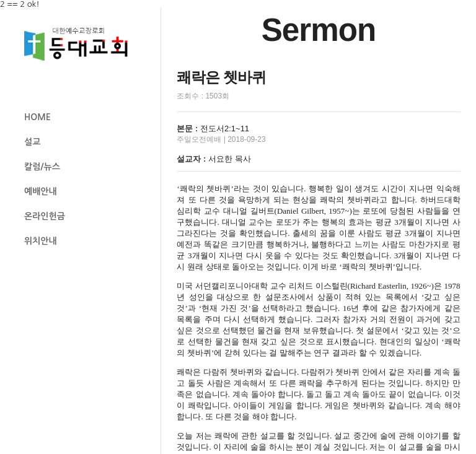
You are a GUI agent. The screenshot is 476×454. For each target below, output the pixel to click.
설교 (32, 142)
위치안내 (41, 241)
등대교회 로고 (81, 44)
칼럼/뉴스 (42, 167)
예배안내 (41, 191)
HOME (37, 117)
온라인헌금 (45, 216)
